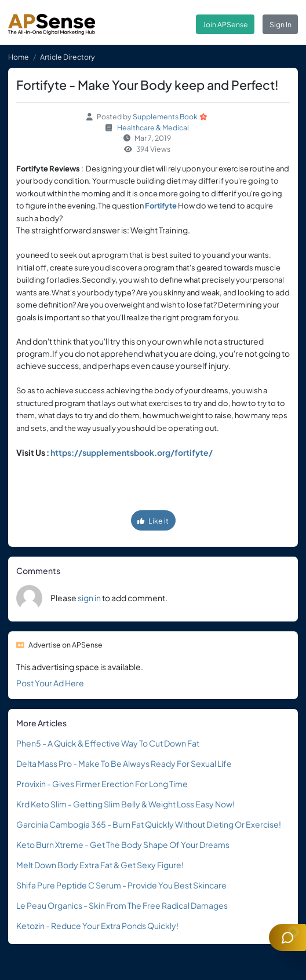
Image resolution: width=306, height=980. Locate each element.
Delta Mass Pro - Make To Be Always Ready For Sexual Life (124, 763)
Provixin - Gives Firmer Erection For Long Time (102, 784)
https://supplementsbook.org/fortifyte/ (132, 452)
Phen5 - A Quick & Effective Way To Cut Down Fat (108, 743)
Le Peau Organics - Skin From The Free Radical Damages (122, 905)
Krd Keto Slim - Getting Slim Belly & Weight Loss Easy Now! (125, 804)
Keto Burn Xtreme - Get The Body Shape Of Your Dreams (123, 844)
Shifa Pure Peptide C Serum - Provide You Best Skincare (121, 885)
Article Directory (68, 57)
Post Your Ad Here (50, 683)
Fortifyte (161, 206)
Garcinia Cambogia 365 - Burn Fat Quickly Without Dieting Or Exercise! (149, 824)
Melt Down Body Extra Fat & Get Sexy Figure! (100, 865)
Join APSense (225, 24)
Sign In (280, 24)
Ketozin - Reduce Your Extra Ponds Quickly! (97, 926)
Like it (153, 521)
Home (19, 57)
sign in (89, 598)
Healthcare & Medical (153, 127)
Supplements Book (165, 116)
